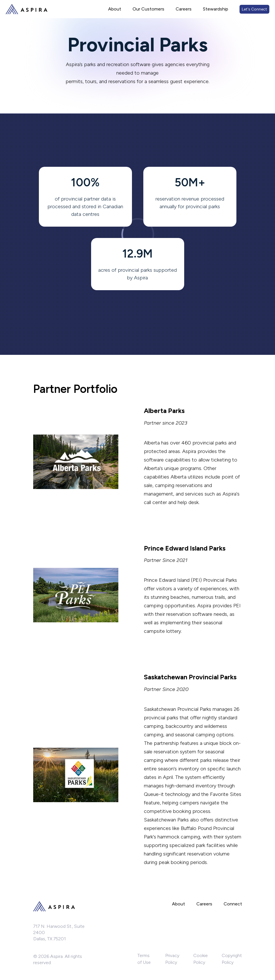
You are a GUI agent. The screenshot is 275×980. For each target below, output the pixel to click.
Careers (184, 9)
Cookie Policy (201, 959)
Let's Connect (254, 9)
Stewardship (216, 9)
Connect (233, 904)
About (115, 9)
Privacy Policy (172, 959)
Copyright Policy (232, 959)
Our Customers (148, 9)
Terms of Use (144, 959)
